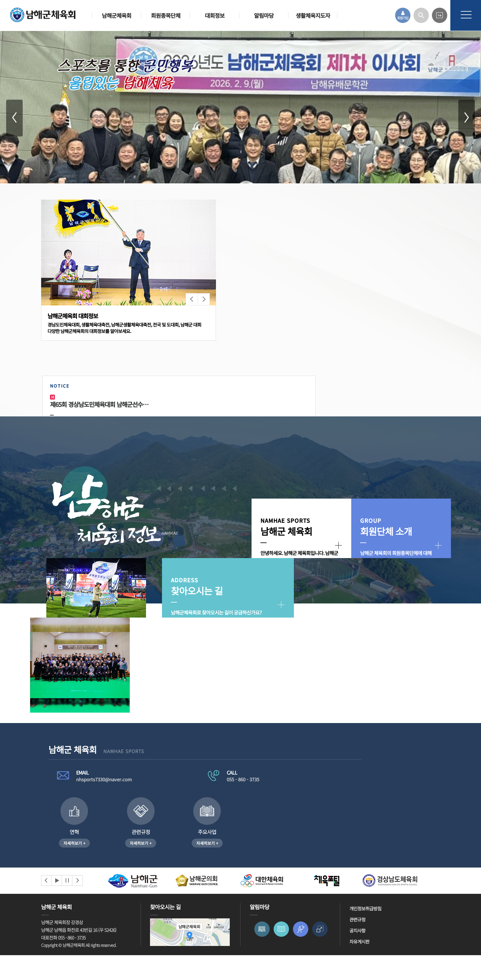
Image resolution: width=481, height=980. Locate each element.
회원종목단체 (166, 15)
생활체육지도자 (313, 15)
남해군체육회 (117, 15)
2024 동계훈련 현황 (367, 343)
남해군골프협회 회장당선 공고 (379, 417)
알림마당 (264, 15)
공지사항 (357, 955)
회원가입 (403, 15)
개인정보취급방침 (365, 933)
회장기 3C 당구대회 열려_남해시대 (275, 411)
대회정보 (215, 15)
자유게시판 (359, 966)
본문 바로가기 (0, 0)
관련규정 (357, 944)
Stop (67, 905)
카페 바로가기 (440, 15)
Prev (46, 905)
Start (57, 905)
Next (78, 905)
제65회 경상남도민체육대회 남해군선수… (275, 343)
